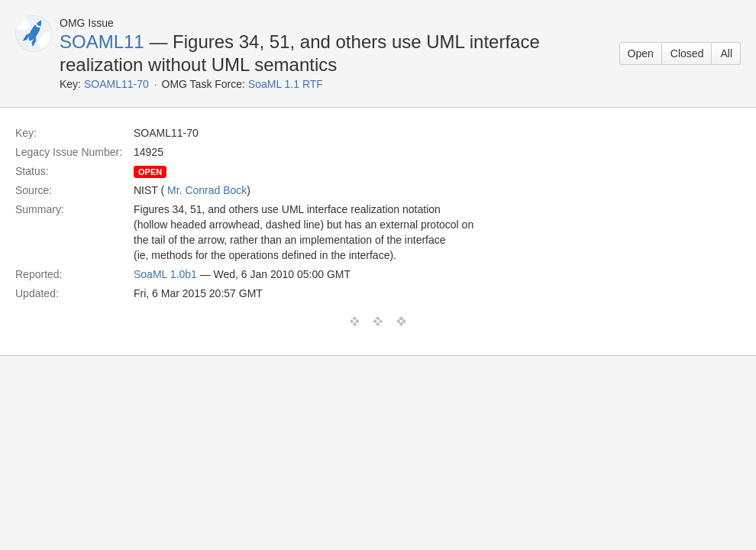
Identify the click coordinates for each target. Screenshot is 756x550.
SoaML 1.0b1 (165, 274)
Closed (687, 53)
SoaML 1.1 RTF (286, 84)
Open (641, 53)
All (726, 53)
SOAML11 (102, 42)
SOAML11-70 (116, 84)
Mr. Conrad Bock (207, 190)
